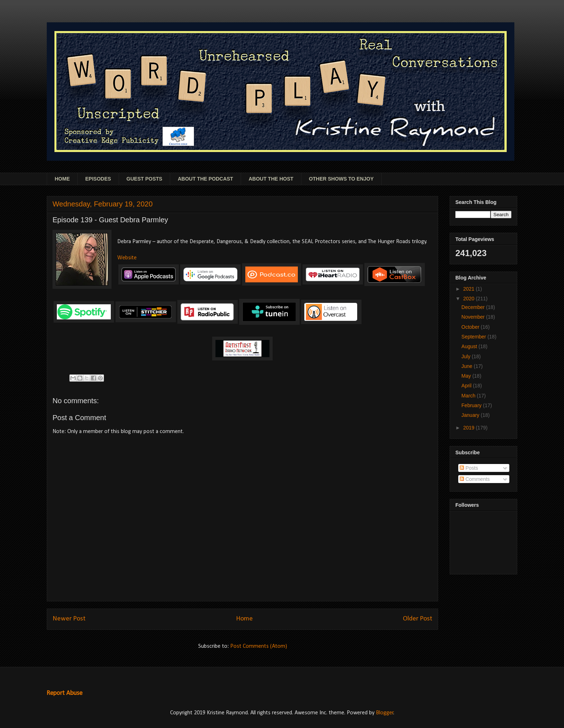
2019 (470, 428)
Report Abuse (64, 693)
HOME (62, 179)
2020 (470, 299)
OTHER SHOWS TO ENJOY (341, 179)
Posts (469, 468)
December (474, 307)
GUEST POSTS (145, 179)
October (471, 327)
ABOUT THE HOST (271, 179)
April (467, 386)
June (468, 366)
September (474, 337)
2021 (470, 289)
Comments (475, 479)
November (474, 317)
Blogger (385, 713)
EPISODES (98, 179)
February (472, 405)
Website (127, 258)
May (467, 376)
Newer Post (69, 619)
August (470, 346)
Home (244, 619)
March (469, 396)
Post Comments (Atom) (259, 646)
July (467, 356)
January (471, 415)
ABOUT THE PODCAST (205, 179)
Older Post (418, 619)
